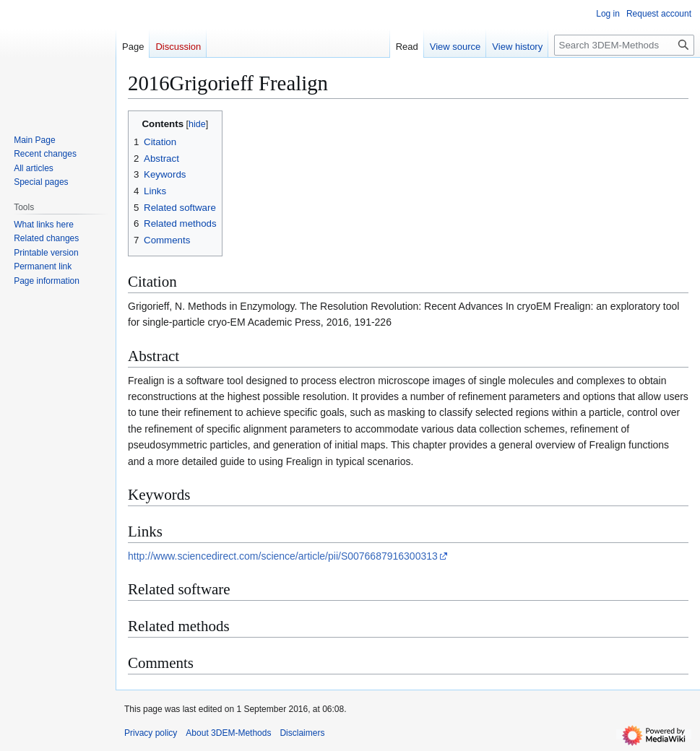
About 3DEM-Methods (228, 733)
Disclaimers (302, 733)
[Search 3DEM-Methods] (624, 45)
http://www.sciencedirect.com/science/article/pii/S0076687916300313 (283, 556)
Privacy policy (151, 733)
